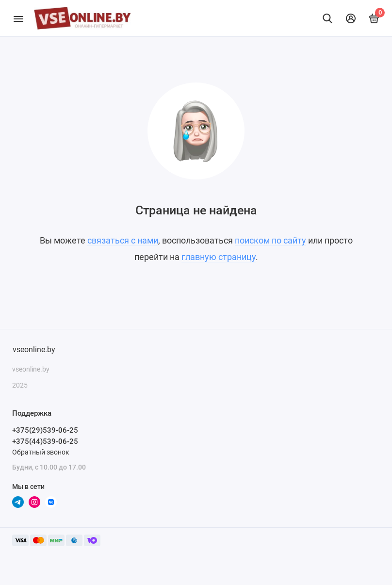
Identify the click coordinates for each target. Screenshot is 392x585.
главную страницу (219, 257)
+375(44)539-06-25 (45, 441)
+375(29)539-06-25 (45, 430)
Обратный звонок (41, 452)
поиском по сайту (270, 240)
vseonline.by (34, 349)
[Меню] (18, 18)
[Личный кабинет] (351, 18)
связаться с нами (123, 240)
